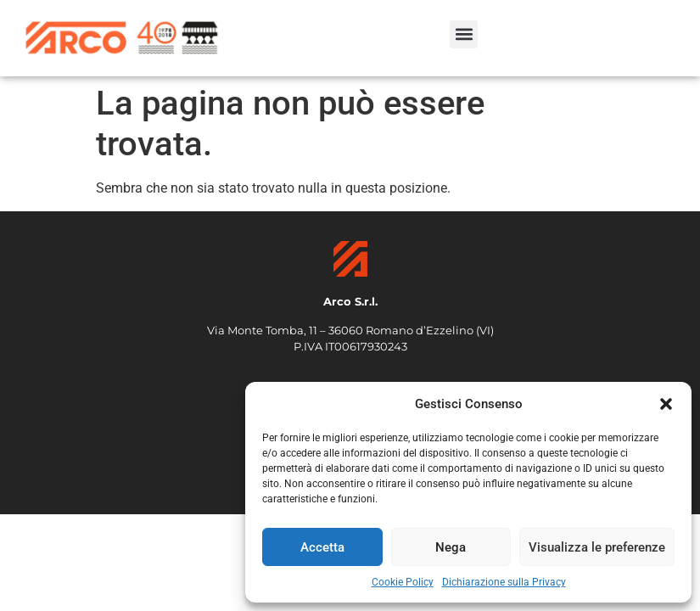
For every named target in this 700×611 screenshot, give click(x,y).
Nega (451, 547)
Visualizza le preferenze (597, 547)
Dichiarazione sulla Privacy (504, 582)
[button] (666, 404)
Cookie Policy (403, 582)
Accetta (322, 547)
